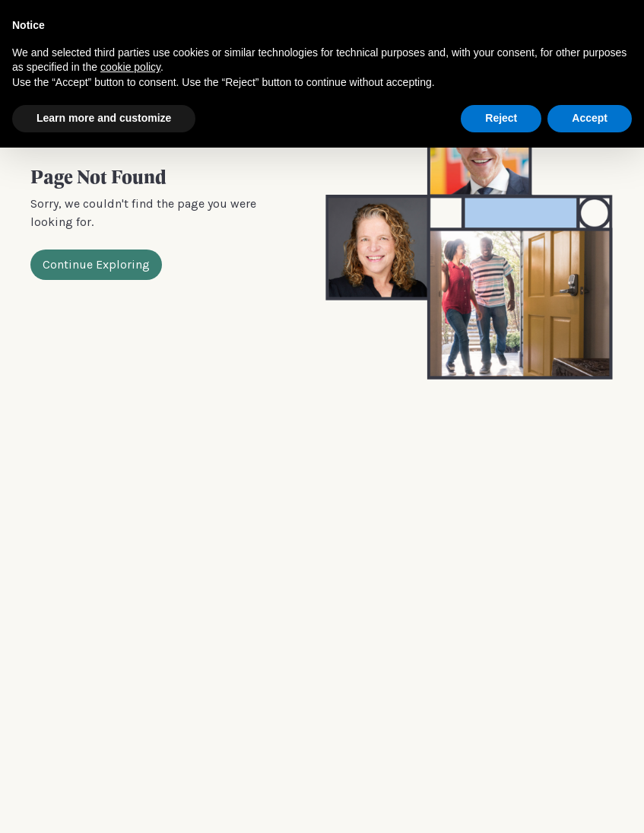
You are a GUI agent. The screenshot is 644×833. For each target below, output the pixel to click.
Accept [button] (590, 118)
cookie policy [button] (130, 67)
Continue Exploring (96, 264)
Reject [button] (501, 118)
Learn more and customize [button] (104, 118)
